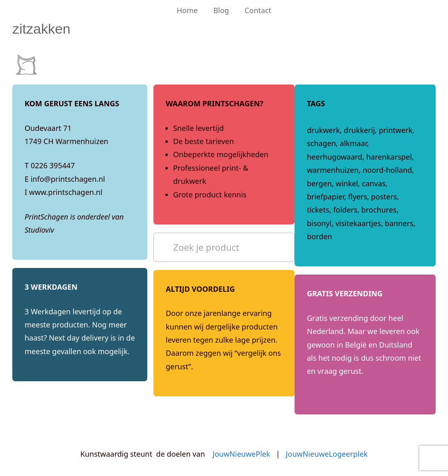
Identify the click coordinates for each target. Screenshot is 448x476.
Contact (258, 10)
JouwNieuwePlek (241, 454)
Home (187, 10)
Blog (221, 10)
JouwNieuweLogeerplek (327, 454)
